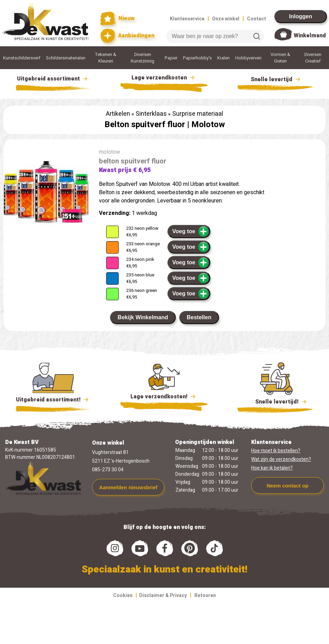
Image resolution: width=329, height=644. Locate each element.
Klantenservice (187, 19)
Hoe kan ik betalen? (272, 468)
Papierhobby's (197, 58)
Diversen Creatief (313, 58)
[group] (48, 193)
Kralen (223, 58)
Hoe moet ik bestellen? (276, 451)
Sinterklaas (151, 114)
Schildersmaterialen (66, 58)
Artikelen (118, 114)
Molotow (208, 125)
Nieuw (118, 18)
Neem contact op (288, 486)
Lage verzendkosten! (164, 398)
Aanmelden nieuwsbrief (128, 487)
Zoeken (257, 36)
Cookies (123, 595)
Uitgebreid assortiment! (53, 400)
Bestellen (199, 317)
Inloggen (301, 16)
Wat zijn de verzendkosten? (281, 459)
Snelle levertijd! (276, 401)
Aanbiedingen (127, 36)
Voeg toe (191, 231)
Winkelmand (310, 36)
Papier (171, 58)
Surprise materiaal (198, 114)
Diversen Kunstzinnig (143, 58)
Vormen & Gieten (280, 58)
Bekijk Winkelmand (143, 317)
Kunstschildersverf (22, 58)
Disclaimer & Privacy (163, 595)
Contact (257, 19)
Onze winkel (226, 19)
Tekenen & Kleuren (106, 58)
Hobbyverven (248, 58)
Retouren (205, 595)
